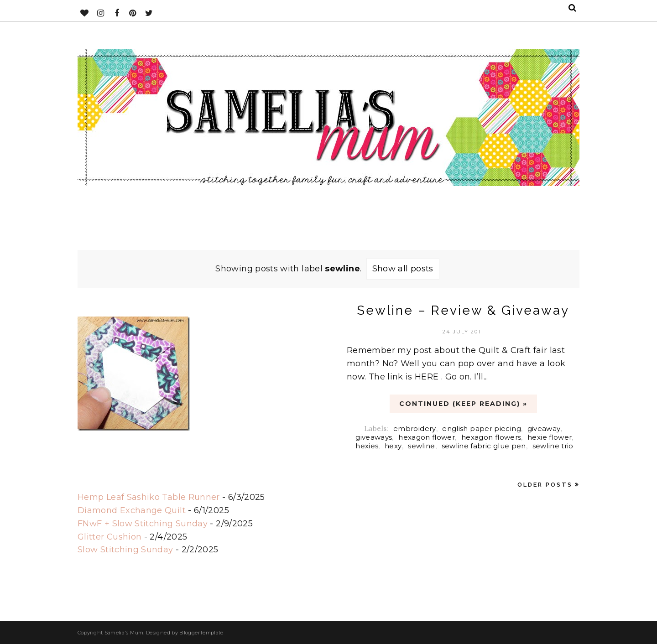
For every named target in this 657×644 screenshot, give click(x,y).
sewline (422, 446)
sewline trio (553, 446)
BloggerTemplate (201, 633)
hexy (393, 446)
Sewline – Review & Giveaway (463, 310)
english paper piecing (482, 428)
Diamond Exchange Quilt (132, 510)
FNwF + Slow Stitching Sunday (143, 524)
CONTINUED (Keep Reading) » (463, 404)
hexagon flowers (491, 437)
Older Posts (545, 485)
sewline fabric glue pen (484, 446)
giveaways (374, 437)
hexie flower (550, 437)
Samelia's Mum (124, 633)
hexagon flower (427, 437)
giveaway (544, 428)
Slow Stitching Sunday (125, 550)
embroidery (415, 428)
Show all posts (403, 269)
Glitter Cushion (109, 537)
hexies (367, 446)
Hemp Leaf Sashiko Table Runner (149, 497)
